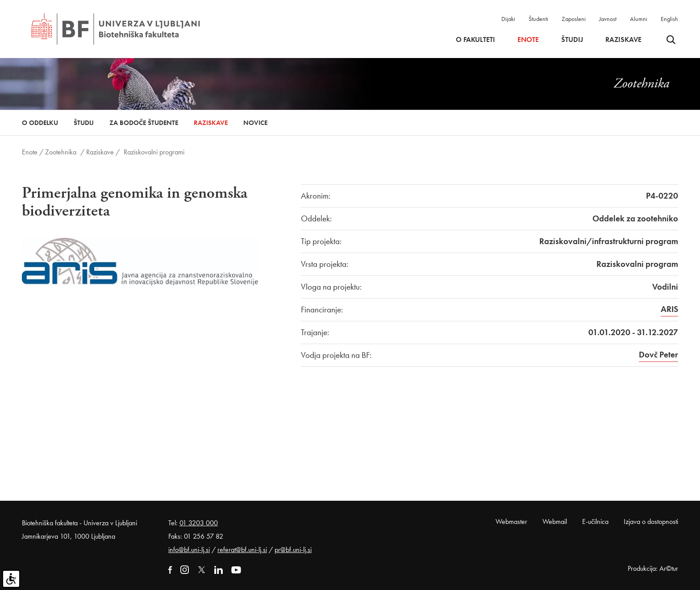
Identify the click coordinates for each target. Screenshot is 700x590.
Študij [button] (572, 40)
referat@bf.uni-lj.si (242, 550)
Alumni (639, 19)
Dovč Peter (658, 355)
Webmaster (511, 521)
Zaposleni (574, 19)
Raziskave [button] (623, 40)
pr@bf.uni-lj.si (293, 550)
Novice (255, 123)
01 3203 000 (199, 523)
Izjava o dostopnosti (651, 521)
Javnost (608, 19)
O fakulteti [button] (475, 40)
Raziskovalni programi (154, 152)
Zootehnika (61, 152)
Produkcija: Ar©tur (653, 568)
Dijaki (508, 19)
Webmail (555, 521)
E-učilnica (595, 521)
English (669, 19)
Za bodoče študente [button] (144, 123)
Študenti (538, 19)
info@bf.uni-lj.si (189, 550)
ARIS (669, 309)
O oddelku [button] (40, 123)
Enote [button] (528, 40)
